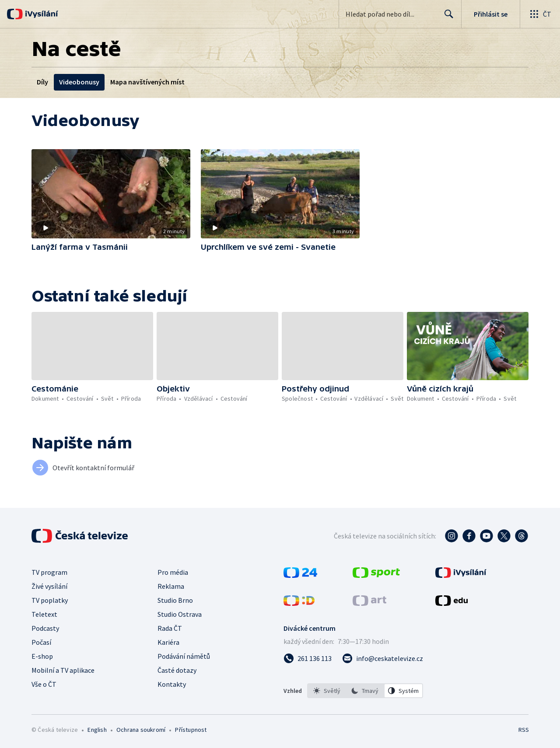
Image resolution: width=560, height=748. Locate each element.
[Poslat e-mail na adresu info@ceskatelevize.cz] (383, 658)
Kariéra (168, 642)
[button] (111, 194)
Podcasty (45, 628)
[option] (327, 691)
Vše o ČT (44, 684)
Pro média (173, 572)
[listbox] (365, 691)
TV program (49, 572)
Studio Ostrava (180, 614)
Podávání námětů (184, 656)
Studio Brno (175, 600)
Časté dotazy (177, 670)
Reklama (171, 586)
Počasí (41, 642)
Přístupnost (191, 730)
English (97, 730)
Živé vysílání (49, 586)
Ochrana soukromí (141, 730)
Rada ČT (170, 628)
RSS (524, 730)
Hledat (446, 17)
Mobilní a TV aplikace (63, 670)
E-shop (42, 656)
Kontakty (172, 684)
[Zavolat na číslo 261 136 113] (308, 658)
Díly (42, 82)
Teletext (44, 614)
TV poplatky (50, 600)
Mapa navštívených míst (147, 82)
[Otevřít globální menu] (540, 14)
